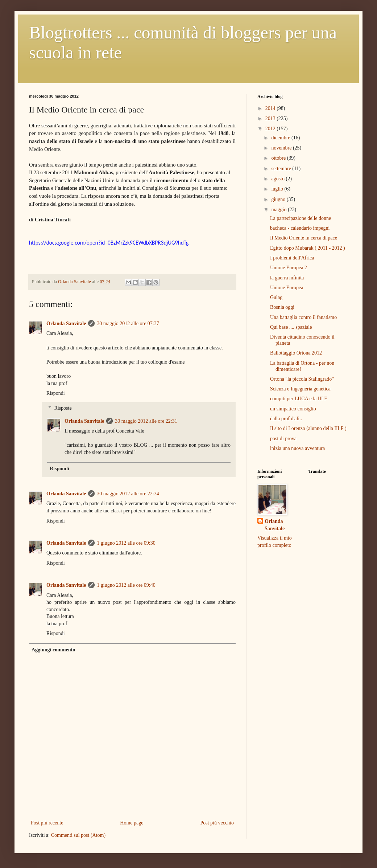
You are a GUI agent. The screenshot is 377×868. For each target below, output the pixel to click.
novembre (282, 148)
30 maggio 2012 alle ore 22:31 (146, 421)
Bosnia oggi (282, 307)
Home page (132, 823)
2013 (271, 118)
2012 (271, 129)
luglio (278, 189)
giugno (279, 199)
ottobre (279, 158)
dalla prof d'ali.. (286, 419)
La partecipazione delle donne (301, 218)
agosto (278, 179)
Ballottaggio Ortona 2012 (296, 353)
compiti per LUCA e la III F (299, 399)
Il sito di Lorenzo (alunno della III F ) (308, 428)
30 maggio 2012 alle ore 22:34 (128, 494)
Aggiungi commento (53, 650)
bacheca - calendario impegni (300, 228)
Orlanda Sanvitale (66, 324)
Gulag (276, 297)
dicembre (281, 138)
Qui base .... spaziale (291, 327)
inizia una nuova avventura (297, 448)
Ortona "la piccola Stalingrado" (302, 379)
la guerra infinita (287, 278)
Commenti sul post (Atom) (78, 835)
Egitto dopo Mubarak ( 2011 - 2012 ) (308, 248)
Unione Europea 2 (289, 268)
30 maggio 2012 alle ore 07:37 (128, 324)
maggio (279, 210)
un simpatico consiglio (293, 409)
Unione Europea (287, 288)
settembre (282, 169)
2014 (271, 108)
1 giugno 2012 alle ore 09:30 (126, 543)
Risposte (63, 408)
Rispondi (56, 393)
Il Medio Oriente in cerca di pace (304, 238)
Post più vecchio (217, 823)
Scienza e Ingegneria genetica (300, 389)
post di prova (283, 439)
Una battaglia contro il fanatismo (303, 317)
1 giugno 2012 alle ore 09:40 (126, 585)
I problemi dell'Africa (292, 258)
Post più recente (47, 823)
